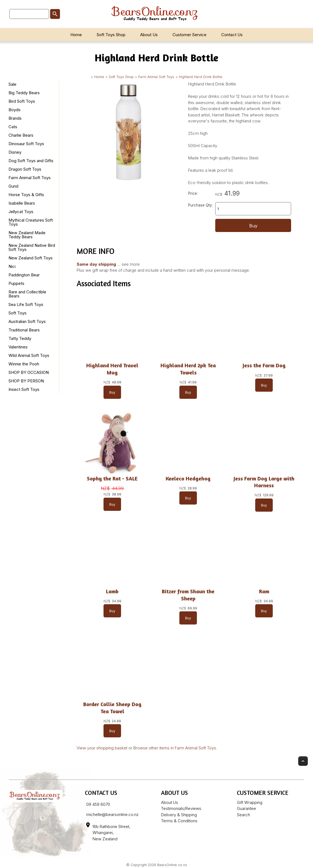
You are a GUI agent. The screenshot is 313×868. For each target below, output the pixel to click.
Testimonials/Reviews (181, 808)
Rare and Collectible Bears (27, 294)
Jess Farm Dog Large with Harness (264, 482)
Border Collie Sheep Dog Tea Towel (112, 708)
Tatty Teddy (20, 338)
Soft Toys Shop (111, 35)
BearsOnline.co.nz (172, 865)
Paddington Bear (24, 275)
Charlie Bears (21, 135)
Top (303, 761)
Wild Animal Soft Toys (29, 355)
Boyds (15, 110)
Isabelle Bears (22, 203)
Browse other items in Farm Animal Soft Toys (175, 748)
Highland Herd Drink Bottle (201, 77)
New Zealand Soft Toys (31, 258)
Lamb (112, 591)
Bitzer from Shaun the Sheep (188, 595)
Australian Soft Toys (27, 321)
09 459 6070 (98, 804)
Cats (13, 127)
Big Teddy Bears (24, 93)
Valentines (18, 347)
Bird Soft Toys (22, 101)
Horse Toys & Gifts (26, 195)
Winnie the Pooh (24, 364)
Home (76, 35)
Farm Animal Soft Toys (156, 77)
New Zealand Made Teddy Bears (27, 235)
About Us (149, 35)
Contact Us (232, 35)
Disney (15, 152)
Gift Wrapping (250, 802)
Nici (12, 266)
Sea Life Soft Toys (26, 304)
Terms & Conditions (179, 821)
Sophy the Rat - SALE (112, 479)
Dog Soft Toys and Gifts (31, 161)
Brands (15, 118)
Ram (264, 591)
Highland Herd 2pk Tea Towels (188, 369)
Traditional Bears (24, 330)
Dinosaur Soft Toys (26, 144)
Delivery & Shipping (179, 815)
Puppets (16, 283)
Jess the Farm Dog (264, 365)
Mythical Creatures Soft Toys (31, 222)
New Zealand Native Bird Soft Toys (32, 247)
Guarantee (246, 808)
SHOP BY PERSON (26, 381)
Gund (13, 186)
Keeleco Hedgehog (188, 479)
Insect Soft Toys (24, 389)
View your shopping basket (102, 748)
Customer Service (189, 35)
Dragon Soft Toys (25, 169)
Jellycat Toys (21, 212)
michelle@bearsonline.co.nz (112, 814)
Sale (12, 84)
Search (243, 815)
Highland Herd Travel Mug (112, 369)
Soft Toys (18, 313)
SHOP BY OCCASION (29, 372)
